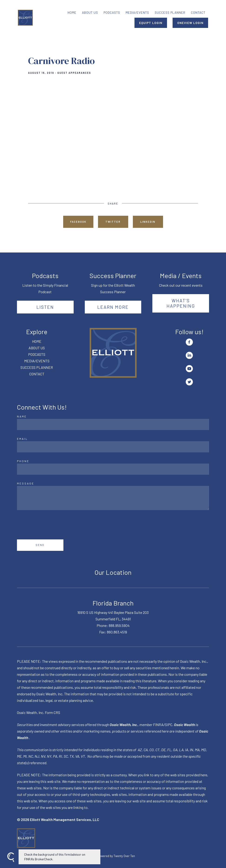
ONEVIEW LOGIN (190, 23)
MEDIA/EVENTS (137, 12)
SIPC (169, 725)
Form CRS (52, 712)
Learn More (113, 307)
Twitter (113, 222)
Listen (45, 307)
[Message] (113, 498)
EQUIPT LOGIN (151, 23)
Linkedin (148, 222)
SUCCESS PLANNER (170, 12)
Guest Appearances (74, 73)
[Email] (113, 447)
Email (22, 439)
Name (22, 416)
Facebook (78, 222)
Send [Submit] (40, 545)
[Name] (113, 424)
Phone (23, 461)
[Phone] (113, 469)
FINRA (158, 725)
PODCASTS (112, 12)
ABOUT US (90, 12)
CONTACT (198, 12)
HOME (72, 12)
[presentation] (52, 525)
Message (26, 483)
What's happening (181, 303)
